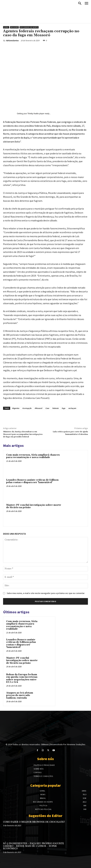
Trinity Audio (33, 114)
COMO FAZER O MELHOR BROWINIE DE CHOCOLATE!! (34, 822)
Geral (6, 27)
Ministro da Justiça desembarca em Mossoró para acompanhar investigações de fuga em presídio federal (23, 434)
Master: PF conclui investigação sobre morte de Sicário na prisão (34, 506)
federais (55, 408)
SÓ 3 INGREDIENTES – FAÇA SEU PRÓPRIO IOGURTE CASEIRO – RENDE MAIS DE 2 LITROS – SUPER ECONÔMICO (34, 846)
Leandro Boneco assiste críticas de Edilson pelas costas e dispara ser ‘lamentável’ (32, 481)
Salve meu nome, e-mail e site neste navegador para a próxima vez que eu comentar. (46, 593)
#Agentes (16, 408)
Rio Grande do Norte (29, 27)
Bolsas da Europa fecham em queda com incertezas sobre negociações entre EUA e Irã (22, 678)
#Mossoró (38, 408)
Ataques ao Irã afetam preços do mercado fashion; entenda (20, 695)
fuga (63, 408)
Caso (47, 408)
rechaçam (72, 408)
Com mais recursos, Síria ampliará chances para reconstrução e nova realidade (33, 456)
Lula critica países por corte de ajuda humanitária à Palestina (70, 433)
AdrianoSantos (12, 41)
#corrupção (27, 408)
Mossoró (14, 27)
